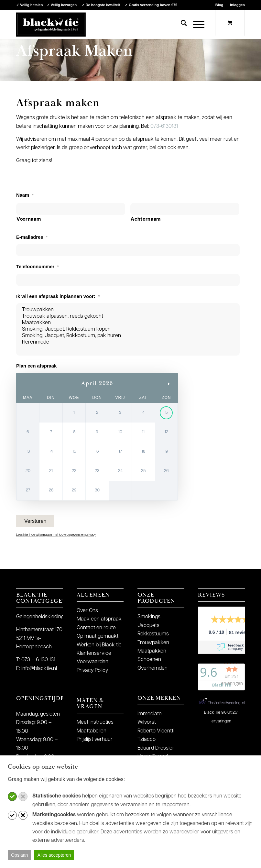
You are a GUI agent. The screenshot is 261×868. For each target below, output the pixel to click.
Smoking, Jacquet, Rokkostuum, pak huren (128, 336)
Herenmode (128, 342)
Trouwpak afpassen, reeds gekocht (128, 316)
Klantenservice (94, 654)
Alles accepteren (54, 855)
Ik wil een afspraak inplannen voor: (58, 296)
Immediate (150, 714)
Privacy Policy (92, 671)
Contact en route (96, 628)
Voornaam (29, 220)
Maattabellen (92, 731)
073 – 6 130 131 (38, 660)
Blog (219, 5)
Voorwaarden (92, 662)
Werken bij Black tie (99, 645)
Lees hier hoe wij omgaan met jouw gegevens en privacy (56, 535)
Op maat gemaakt (98, 636)
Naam (25, 195)
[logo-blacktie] (51, 24)
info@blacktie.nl (39, 669)
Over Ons (87, 611)
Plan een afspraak (36, 366)
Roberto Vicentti (156, 731)
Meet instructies (95, 722)
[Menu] (196, 24)
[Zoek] (181, 24)
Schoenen (149, 660)
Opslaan (19, 855)
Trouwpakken (128, 310)
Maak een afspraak (99, 619)
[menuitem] (219, 5)
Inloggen (237, 5)
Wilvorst (147, 722)
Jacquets (148, 626)
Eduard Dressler (156, 748)
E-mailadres (32, 237)
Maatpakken (128, 323)
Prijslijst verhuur (95, 740)
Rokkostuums (153, 634)
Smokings (149, 617)
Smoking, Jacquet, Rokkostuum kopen (128, 329)
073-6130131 (164, 126)
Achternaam (146, 220)
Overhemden (152, 668)
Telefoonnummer (38, 267)
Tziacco (147, 740)
